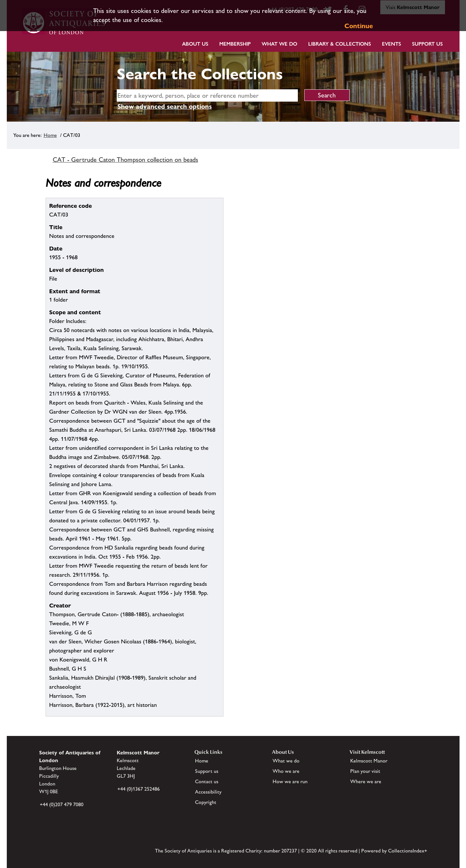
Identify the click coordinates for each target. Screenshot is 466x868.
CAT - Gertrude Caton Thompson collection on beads (125, 160)
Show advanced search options (165, 106)
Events (391, 44)
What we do (279, 44)
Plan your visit (365, 771)
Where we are (366, 781)
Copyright (206, 802)
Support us (207, 771)
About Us (195, 44)
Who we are (286, 771)
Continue (359, 26)
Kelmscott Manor (369, 761)
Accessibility (208, 792)
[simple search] (207, 95)
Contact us (207, 781)
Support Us (427, 44)
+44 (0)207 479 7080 (62, 804)
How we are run (290, 781)
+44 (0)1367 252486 (139, 789)
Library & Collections (340, 44)
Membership (235, 44)
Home (50, 135)
